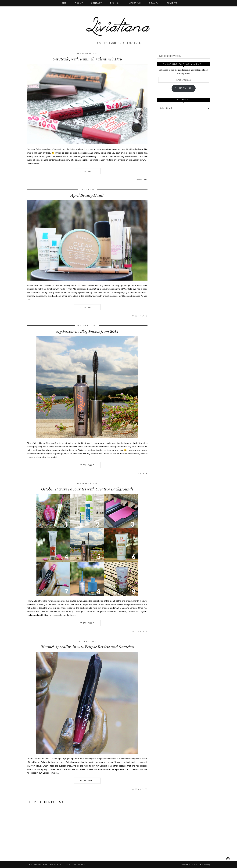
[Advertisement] (183, 163)
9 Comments (140, 316)
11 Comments (140, 474)
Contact (97, 3)
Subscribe (183, 88)
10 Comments (140, 789)
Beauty (154, 3)
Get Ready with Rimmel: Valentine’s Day (87, 59)
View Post (87, 171)
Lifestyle (135, 3)
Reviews (172, 3)
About (79, 3)
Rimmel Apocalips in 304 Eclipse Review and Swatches (87, 647)
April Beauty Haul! (87, 195)
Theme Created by (196, 865)
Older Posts (52, 802)
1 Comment (141, 180)
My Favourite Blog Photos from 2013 (87, 331)
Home (63, 3)
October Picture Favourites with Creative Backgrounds (87, 489)
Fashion (115, 3)
